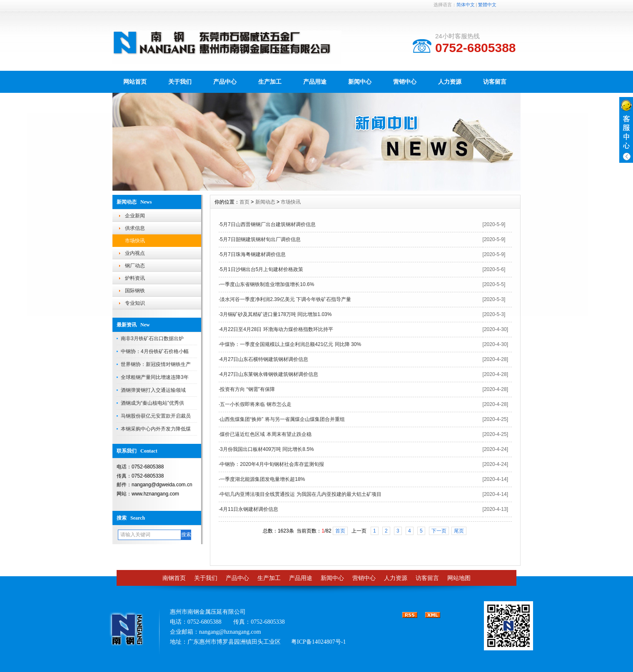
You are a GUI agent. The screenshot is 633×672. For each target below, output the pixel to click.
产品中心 (225, 82)
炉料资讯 (135, 278)
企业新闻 (135, 216)
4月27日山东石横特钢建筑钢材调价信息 (264, 359)
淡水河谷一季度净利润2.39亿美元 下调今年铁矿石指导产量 (285, 299)
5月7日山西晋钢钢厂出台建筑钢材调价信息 (268, 224)
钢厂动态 (135, 266)
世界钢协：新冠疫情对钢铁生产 (156, 364)
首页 (244, 202)
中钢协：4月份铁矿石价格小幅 (155, 351)
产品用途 (315, 82)
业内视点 (135, 253)
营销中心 (405, 82)
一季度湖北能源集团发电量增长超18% (262, 479)
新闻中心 (360, 82)
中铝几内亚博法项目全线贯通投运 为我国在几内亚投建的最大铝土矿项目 (300, 494)
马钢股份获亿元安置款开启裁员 (156, 416)
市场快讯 (135, 241)
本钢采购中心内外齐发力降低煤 (156, 429)
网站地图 (459, 578)
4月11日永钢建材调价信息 (249, 509)
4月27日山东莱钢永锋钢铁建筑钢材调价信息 (269, 374)
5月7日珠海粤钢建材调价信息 (253, 254)
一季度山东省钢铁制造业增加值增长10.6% (267, 284)
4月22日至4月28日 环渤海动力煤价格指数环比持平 (276, 329)
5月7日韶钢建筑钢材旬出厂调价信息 (260, 239)
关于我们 (180, 82)
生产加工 (270, 82)
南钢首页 (174, 578)
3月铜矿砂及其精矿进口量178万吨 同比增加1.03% (276, 314)
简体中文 (466, 5)
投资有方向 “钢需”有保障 (247, 389)
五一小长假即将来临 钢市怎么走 (255, 404)
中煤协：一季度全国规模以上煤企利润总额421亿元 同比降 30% (290, 344)
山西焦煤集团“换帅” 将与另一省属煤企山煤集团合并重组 (282, 419)
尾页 (459, 531)
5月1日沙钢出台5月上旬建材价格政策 (262, 269)
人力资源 (450, 82)
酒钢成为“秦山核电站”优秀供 (152, 403)
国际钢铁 (135, 291)
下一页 (439, 531)
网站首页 (135, 82)
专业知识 (135, 303)
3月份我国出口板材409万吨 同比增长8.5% (267, 449)
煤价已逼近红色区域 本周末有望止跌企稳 (265, 434)
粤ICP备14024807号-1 (318, 642)
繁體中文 (487, 5)
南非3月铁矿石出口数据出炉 (152, 338)
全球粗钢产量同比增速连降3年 (155, 377)
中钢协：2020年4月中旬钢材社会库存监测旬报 (272, 464)
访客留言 (495, 82)
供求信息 (135, 228)
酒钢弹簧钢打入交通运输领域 (153, 390)
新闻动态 (265, 202)
